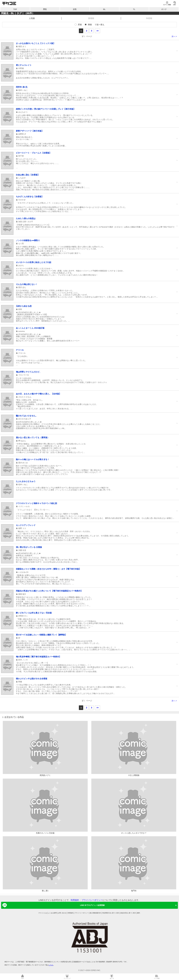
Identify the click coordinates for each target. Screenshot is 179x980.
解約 (139, 913)
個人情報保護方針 (95, 913)
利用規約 (75, 900)
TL (134, 9)
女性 (75, 9)
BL (104, 9)
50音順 (149, 18)
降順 (90, 25)
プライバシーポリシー (92, 900)
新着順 (91, 18)
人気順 (32, 18)
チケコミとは (43, 913)
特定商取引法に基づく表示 (111, 913)
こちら (51, 965)
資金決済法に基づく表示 (128, 913)
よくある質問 (52, 913)
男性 (45, 9)
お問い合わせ (62, 913)
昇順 (80, 25)
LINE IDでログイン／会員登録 (53, 905)
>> (98, 31)
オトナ (164, 9)
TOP (15, 9)
